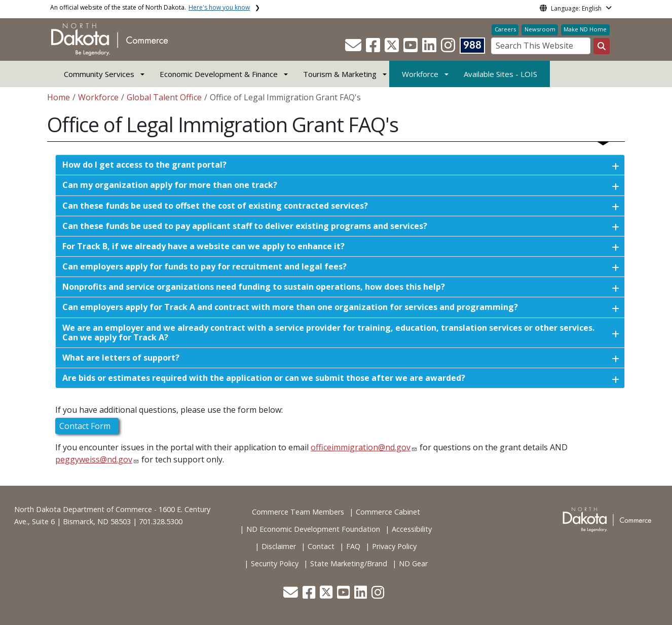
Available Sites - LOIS (500, 74)
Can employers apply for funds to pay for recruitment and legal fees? (204, 266)
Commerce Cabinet (388, 512)
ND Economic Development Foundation (313, 529)
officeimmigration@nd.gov (361, 447)
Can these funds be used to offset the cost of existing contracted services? (215, 206)
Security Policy (275, 563)
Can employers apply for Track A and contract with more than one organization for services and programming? (290, 307)
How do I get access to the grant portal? (144, 165)
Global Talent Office (164, 97)
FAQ (353, 546)
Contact (321, 546)
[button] (354, 48)
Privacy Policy (394, 546)
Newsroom (540, 29)
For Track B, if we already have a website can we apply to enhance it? (203, 246)
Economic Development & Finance (219, 74)
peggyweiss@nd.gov (94, 459)
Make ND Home (585, 29)
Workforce (420, 74)
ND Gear (413, 563)
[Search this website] (602, 46)
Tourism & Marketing (340, 74)
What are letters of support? (121, 358)
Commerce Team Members (298, 512)
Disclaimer (279, 546)
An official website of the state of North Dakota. (150, 7)
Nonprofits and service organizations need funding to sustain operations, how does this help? (254, 287)
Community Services (99, 74)
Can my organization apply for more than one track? (170, 185)
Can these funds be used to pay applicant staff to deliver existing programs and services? (245, 226)
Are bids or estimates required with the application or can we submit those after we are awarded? (264, 378)
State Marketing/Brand (349, 563)
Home (59, 97)
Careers (505, 29)
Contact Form (87, 426)
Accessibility (412, 529)
